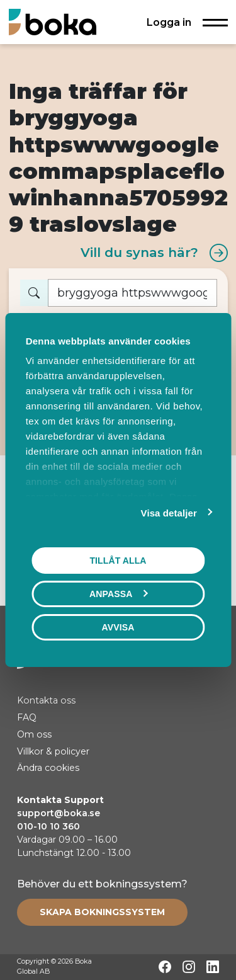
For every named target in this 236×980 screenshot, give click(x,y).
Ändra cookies (48, 768)
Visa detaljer (169, 513)
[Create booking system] (102, 912)
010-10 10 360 (48, 826)
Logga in (169, 22)
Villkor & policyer (53, 751)
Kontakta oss (46, 700)
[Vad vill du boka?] (132, 293)
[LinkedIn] (213, 967)
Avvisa (118, 627)
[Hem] (53, 22)
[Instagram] (189, 967)
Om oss (34, 734)
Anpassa (118, 594)
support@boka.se (59, 813)
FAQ (27, 717)
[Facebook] (165, 967)
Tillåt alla (118, 561)
